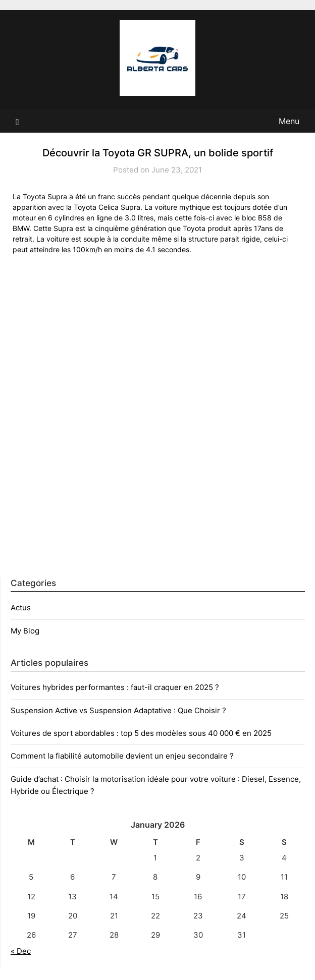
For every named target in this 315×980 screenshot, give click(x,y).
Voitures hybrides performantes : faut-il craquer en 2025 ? (115, 687)
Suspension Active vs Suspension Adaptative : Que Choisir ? (118, 710)
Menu (289, 121)
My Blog (25, 631)
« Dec (21, 951)
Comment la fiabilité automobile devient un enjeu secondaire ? (122, 756)
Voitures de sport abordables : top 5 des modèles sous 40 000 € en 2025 (141, 733)
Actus (21, 608)
